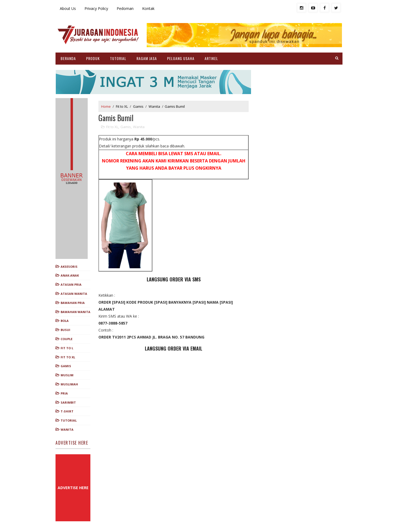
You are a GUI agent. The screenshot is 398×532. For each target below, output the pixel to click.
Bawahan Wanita (75, 312)
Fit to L (67, 348)
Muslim (67, 375)
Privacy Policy (96, 8)
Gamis (66, 366)
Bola (65, 321)
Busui (65, 330)
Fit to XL (68, 357)
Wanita (67, 429)
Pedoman (125, 8)
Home (106, 106)
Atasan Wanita (74, 294)
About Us (68, 8)
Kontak (148, 8)
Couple (67, 339)
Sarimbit (68, 402)
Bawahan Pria (73, 303)
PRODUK (93, 58)
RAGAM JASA (147, 58)
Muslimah (69, 384)
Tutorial (69, 420)
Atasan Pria (71, 284)
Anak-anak (70, 275)
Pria (64, 393)
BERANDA (68, 58)
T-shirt (67, 411)
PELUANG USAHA (181, 58)
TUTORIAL (118, 58)
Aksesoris (69, 267)
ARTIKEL (211, 58)
